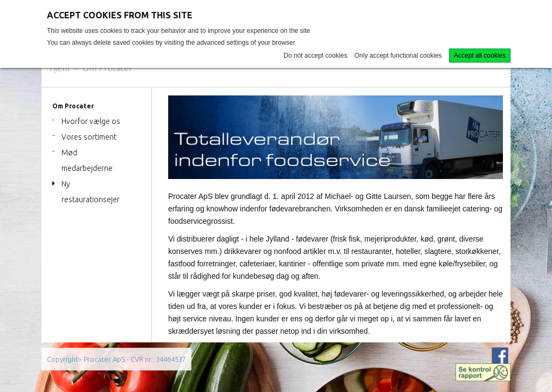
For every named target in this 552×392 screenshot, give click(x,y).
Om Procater (108, 68)
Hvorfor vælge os (91, 121)
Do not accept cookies (315, 56)
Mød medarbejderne (87, 160)
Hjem (60, 68)
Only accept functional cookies (398, 56)
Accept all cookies (480, 56)
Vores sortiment (89, 137)
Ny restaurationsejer (91, 192)
